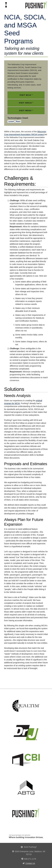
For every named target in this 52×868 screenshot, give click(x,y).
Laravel (11, 121)
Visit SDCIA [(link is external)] (26, 103)
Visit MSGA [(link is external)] (26, 111)
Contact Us (30, 863)
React (18, 121)
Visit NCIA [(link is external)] (26, 95)
